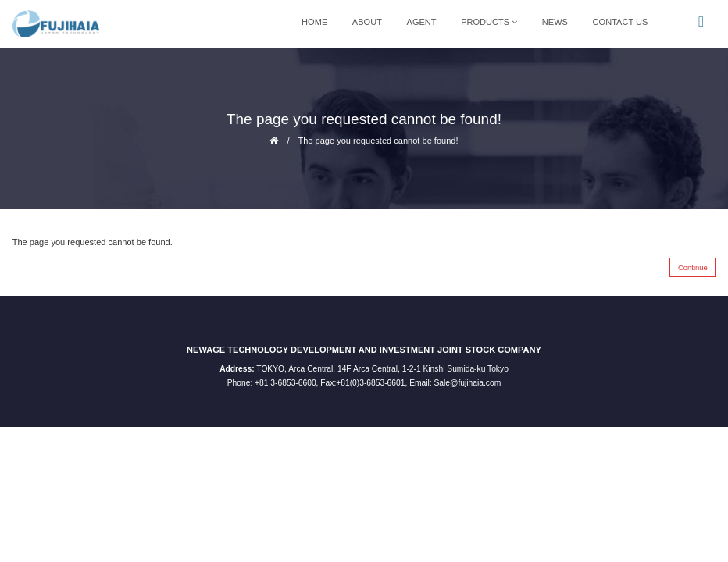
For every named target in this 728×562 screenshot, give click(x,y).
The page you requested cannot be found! (378, 140)
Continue (693, 267)
